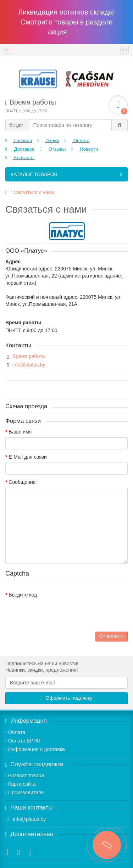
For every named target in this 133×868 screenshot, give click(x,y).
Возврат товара (25, 775)
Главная (19, 141)
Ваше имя (20, 432)
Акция (48, 141)
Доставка (20, 149)
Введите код (23, 595)
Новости (84, 149)
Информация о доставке (35, 749)
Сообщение (22, 482)
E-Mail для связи (27, 457)
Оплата (77, 141)
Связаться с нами (34, 192)
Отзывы (53, 149)
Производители (24, 793)
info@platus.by (29, 365)
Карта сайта (21, 784)
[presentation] (59, 614)
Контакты (20, 158)
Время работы (29, 356)
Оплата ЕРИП (23, 741)
